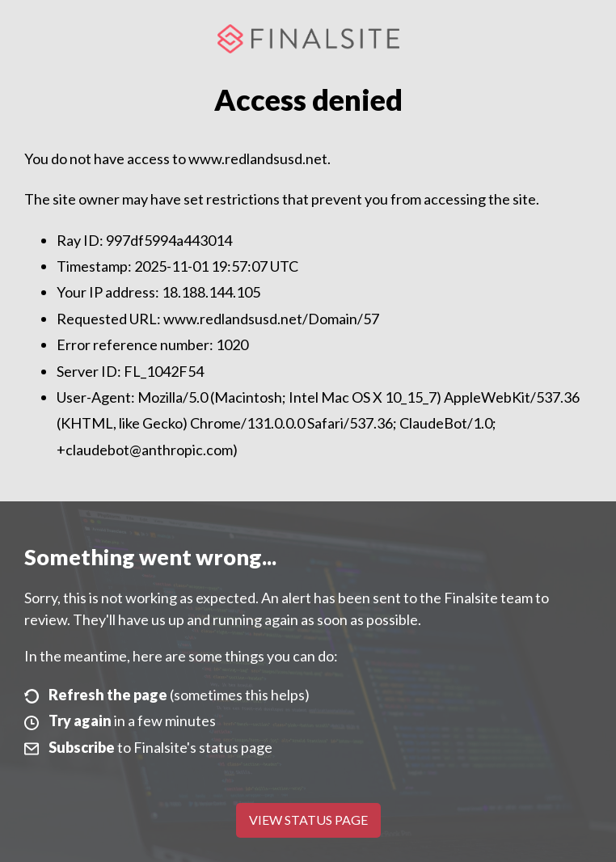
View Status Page (308, 820)
